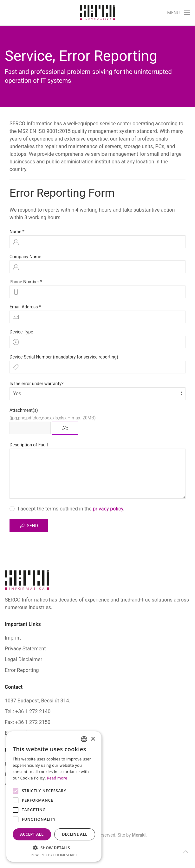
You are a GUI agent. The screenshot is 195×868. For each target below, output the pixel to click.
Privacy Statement (25, 649)
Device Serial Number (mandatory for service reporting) (64, 357)
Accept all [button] (32, 834)
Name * (17, 232)
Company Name (25, 257)
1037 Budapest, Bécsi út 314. (38, 701)
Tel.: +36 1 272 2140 (28, 711)
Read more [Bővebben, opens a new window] (57, 778)
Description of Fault (29, 445)
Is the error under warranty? (36, 384)
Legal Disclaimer (23, 659)
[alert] (54, 796)
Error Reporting (22, 670)
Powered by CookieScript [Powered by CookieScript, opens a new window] (54, 855)
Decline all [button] (75, 834)
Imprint (13, 638)
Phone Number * (26, 282)
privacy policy (108, 509)
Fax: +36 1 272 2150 (28, 722)
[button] (179, 13)
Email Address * (25, 307)
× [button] (93, 739)
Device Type (21, 332)
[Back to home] (98, 13)
